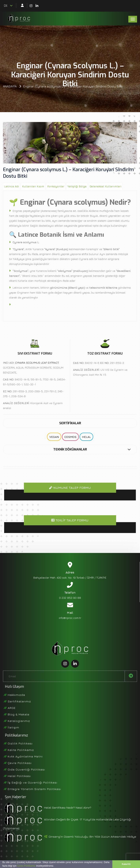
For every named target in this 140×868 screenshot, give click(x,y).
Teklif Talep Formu (70, 520)
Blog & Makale (16, 714)
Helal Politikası (17, 776)
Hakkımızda (14, 695)
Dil (8, 6)
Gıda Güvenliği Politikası (24, 769)
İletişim (11, 727)
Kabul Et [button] (126, 864)
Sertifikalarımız (17, 701)
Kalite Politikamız (19, 750)
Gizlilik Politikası (18, 743)
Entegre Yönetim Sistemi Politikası (32, 789)
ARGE (10, 708)
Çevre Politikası (18, 763)
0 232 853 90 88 (70, 598)
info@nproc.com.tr (70, 618)
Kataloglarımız (17, 721)
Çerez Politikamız (26, 866)
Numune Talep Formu (70, 488)
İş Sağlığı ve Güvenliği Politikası (30, 782)
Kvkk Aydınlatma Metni (23, 756)
